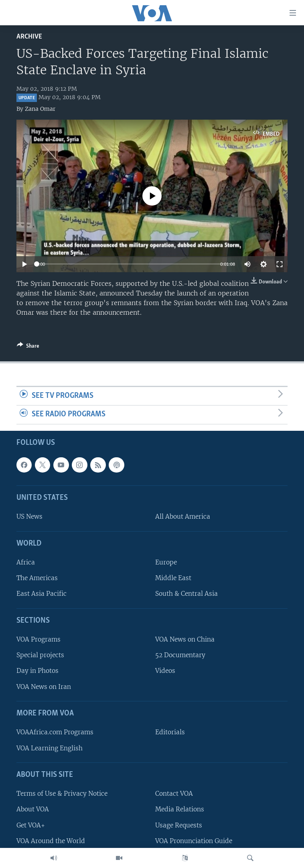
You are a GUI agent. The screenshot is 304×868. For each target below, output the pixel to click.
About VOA (33, 809)
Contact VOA (174, 794)
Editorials (170, 732)
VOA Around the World (51, 841)
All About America (183, 517)
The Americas (37, 578)
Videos (165, 671)
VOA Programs (39, 639)
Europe (166, 562)
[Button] (28, 347)
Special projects (40, 655)
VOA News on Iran (44, 687)
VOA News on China (185, 639)
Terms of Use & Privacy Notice (62, 794)
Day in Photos (37, 671)
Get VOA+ (31, 825)
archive (29, 37)
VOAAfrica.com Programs (55, 732)
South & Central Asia (186, 594)
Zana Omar (40, 109)
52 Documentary (180, 655)
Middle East (173, 578)
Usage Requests (179, 825)
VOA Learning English (50, 748)
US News (29, 517)
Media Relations (180, 809)
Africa (26, 562)
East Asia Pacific (42, 594)
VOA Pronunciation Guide (194, 841)
